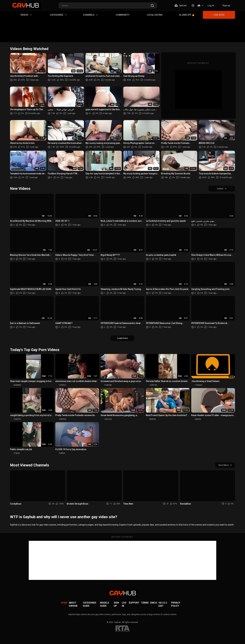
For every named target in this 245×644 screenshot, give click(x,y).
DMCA (153, 603)
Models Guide (105, 604)
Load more (122, 338)
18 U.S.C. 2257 (163, 604)
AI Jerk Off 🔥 (187, 15)
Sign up (226, 5)
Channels (90, 15)
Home (64, 603)
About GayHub (73, 604)
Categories (58, 15)
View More (225, 465)
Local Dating (155, 15)
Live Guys (219, 15)
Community (122, 15)
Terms (145, 603)
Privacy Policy (176, 604)
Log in (211, 5)
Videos (26, 15)
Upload (181, 5)
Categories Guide (90, 604)
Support (134, 603)
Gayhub (117, 622)
